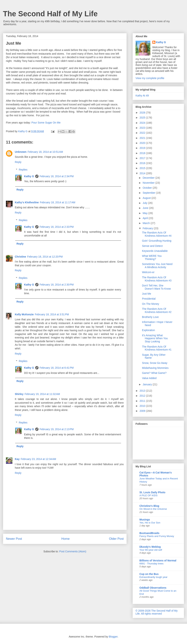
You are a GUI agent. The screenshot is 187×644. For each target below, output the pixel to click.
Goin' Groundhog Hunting (157, 241)
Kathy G (29, 176)
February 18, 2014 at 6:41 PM (57, 368)
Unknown (21, 152)
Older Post (116, 539)
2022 (143, 133)
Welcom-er (148, 272)
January (148, 384)
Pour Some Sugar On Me (46, 123)
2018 (143, 153)
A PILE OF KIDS (148, 495)
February (148, 228)
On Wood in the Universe (153, 509)
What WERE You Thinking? (152, 257)
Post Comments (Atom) (73, 551)
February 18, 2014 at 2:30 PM (57, 285)
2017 (143, 158)
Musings (145, 520)
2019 (143, 148)
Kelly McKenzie (24, 314)
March (147, 223)
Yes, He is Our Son (150, 523)
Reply (18, 162)
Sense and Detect (152, 246)
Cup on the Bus (149, 574)
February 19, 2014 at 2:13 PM (57, 429)
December (149, 178)
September (149, 193)
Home (65, 539)
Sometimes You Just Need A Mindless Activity (157, 266)
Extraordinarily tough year (153, 577)
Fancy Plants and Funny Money (157, 536)
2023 (143, 128)
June (146, 208)
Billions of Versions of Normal (158, 560)
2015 (143, 168)
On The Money (151, 304)
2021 (143, 138)
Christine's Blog (149, 506)
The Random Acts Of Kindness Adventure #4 (157, 234)
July (145, 203)
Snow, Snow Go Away (155, 363)
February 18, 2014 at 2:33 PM (57, 227)
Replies (23, 170)
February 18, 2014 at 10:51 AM (45, 152)
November (149, 183)
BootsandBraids (149, 533)
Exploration (148, 330)
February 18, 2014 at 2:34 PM (57, 176)
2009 (143, 411)
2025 (143, 118)
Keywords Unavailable (155, 251)
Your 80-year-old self (151, 550)
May (145, 213)
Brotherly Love (150, 317)
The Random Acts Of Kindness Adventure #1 (157, 348)
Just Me (147, 294)
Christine (20, 257)
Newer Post (14, 539)
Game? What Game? (154, 373)
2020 (143, 143)
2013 (143, 391)
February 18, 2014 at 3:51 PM (52, 314)
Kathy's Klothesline (27, 202)
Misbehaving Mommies (155, 368)
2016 (143, 163)
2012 (143, 396)
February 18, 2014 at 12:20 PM (45, 257)
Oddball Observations (153, 588)
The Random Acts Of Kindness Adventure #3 (157, 279)
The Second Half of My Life (50, 14)
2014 (143, 173)
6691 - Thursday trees (151, 564)
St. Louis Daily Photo (152, 492)
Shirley (19, 394)
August (147, 198)
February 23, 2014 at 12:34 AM (38, 459)
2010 (143, 406)
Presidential (149, 299)
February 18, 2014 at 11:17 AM (57, 202)
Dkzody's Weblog (150, 547)
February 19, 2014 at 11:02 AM (42, 394)
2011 (143, 401)
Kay (17, 459)
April (146, 218)
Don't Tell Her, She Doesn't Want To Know (156, 287)
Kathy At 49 (142, 96)
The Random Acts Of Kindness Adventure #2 (157, 310)
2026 (143, 113)
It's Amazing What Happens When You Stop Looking (155, 338)
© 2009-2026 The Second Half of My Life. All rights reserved (157, 612)
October (148, 188)
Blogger (113, 637)
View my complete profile (150, 78)
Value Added (149, 378)
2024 (143, 123)
